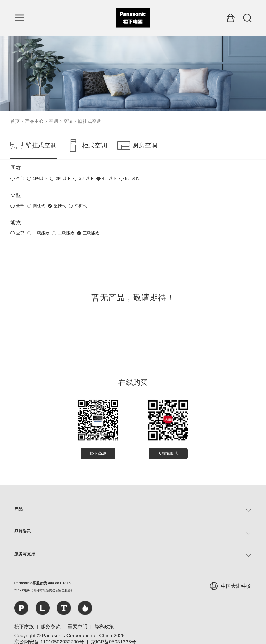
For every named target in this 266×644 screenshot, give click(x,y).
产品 (18, 509)
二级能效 (66, 233)
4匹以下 (109, 179)
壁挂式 (60, 206)
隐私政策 (104, 626)
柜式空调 (87, 145)
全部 (20, 179)
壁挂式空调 (90, 121)
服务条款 (51, 626)
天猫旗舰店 (168, 454)
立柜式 (81, 206)
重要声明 (77, 626)
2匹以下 (63, 179)
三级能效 (91, 233)
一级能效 (41, 233)
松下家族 (24, 626)
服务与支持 (25, 554)
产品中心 (34, 121)
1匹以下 (40, 179)
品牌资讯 (23, 531)
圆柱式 (39, 206)
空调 (54, 121)
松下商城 (98, 454)
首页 (15, 121)
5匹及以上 (135, 179)
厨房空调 (137, 145)
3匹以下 (86, 179)
